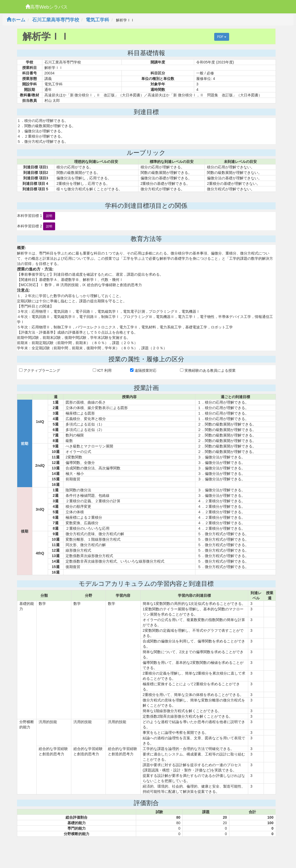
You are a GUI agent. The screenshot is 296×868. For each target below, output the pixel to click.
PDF (222, 37)
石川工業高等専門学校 (56, 20)
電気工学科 (97, 20)
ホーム (16, 20)
